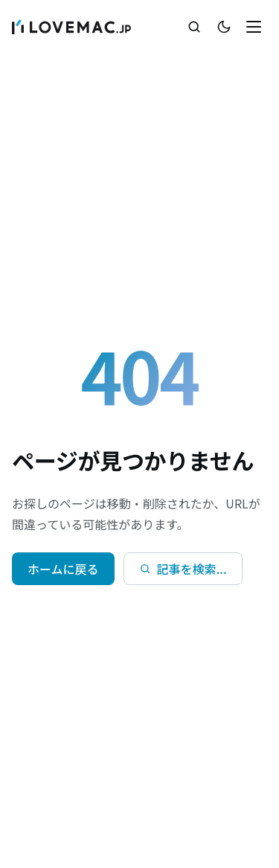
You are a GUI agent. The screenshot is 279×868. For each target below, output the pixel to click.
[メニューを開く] (254, 27)
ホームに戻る (63, 569)
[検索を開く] (194, 27)
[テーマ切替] (224, 27)
